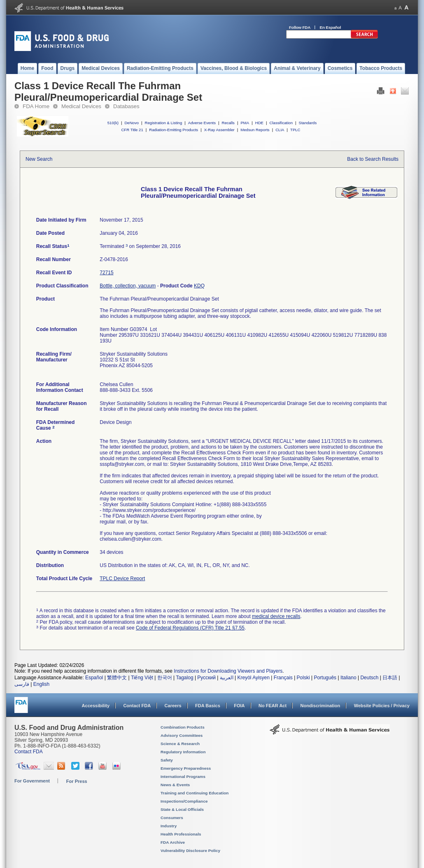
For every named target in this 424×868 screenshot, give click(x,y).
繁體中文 (117, 678)
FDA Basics (208, 706)
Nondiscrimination (320, 706)
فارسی (22, 684)
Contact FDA (137, 706)
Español (94, 678)
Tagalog (185, 678)
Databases (126, 106)
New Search (39, 159)
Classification (281, 123)
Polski (303, 678)
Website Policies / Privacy (382, 706)
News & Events (175, 785)
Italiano (348, 678)
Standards (308, 123)
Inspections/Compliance (184, 801)
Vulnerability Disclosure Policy (190, 851)
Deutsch (369, 678)
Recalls (228, 123)
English (41, 684)
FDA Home (36, 106)
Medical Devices (81, 106)
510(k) (113, 123)
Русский (206, 678)
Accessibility (96, 706)
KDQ (199, 286)
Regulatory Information (183, 752)
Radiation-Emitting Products (174, 130)
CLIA (280, 130)
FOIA (239, 706)
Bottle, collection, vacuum (128, 286)
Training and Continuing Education (195, 793)
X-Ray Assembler (219, 130)
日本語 (390, 678)
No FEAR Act (273, 706)
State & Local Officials (182, 809)
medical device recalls (276, 616)
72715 (106, 273)
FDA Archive (173, 842)
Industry (169, 826)
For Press (77, 781)
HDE (259, 123)
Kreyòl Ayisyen (253, 678)
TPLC (295, 130)
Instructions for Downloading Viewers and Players (228, 671)
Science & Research (180, 744)
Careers (173, 706)
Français (283, 678)
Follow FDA (300, 27)
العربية (227, 678)
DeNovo (132, 123)
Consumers (172, 818)
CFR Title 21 (132, 130)
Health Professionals (181, 834)
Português (325, 678)
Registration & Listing (164, 123)
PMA (245, 123)
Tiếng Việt (142, 678)
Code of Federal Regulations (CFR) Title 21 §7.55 (190, 628)
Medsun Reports (255, 130)
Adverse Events (202, 123)
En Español (331, 27)
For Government (32, 781)
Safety (167, 760)
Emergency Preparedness (186, 768)
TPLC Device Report (122, 579)
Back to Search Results (373, 159)
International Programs (183, 777)
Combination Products (183, 727)
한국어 (165, 678)
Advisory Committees (182, 735)
